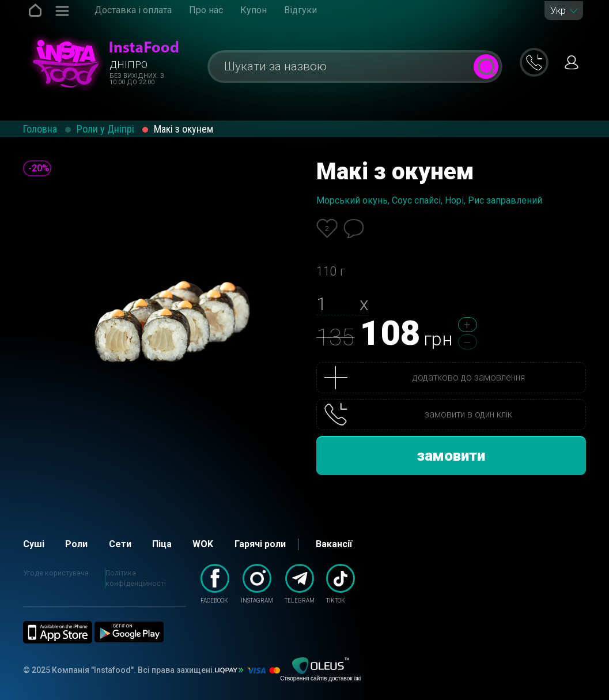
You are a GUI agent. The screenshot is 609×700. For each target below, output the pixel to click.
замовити (451, 456)
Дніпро (128, 65)
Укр (558, 11)
